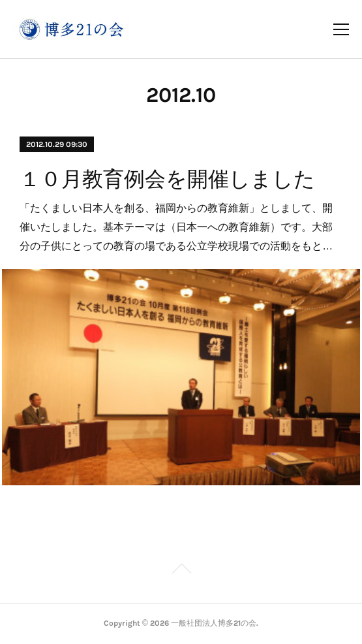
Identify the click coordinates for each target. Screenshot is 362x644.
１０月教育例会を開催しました (167, 179)
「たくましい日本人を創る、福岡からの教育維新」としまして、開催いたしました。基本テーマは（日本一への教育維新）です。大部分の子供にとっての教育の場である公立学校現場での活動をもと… (176, 227)
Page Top (181, 571)
